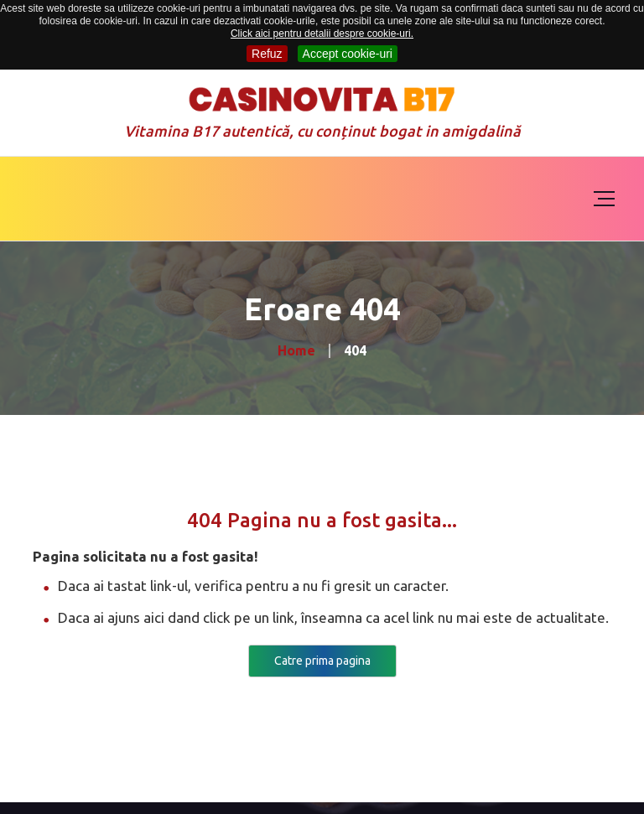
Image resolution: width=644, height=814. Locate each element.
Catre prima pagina (322, 661)
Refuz (267, 54)
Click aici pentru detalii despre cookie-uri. (322, 34)
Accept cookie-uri (348, 54)
